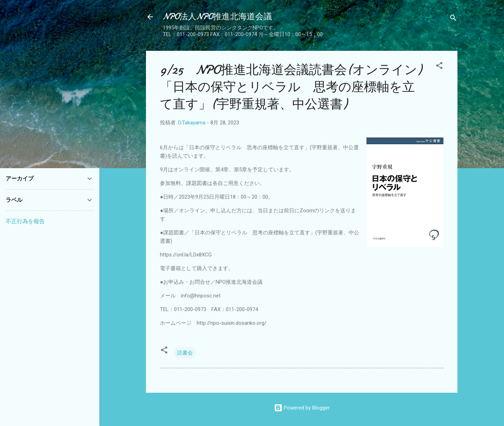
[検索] (453, 19)
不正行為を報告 (25, 221)
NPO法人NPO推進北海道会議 (217, 17)
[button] (439, 67)
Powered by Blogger (302, 408)
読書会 (185, 353)
